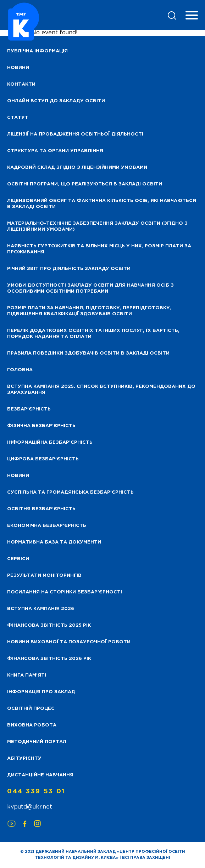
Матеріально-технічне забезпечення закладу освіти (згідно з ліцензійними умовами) (97, 226)
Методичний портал (37, 742)
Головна (20, 370)
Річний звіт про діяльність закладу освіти (69, 269)
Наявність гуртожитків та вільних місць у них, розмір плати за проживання (99, 249)
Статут (18, 118)
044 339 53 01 (36, 792)
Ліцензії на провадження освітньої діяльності (75, 134)
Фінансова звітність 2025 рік (49, 625)
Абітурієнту (24, 758)
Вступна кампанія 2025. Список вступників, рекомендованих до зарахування (101, 390)
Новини (18, 476)
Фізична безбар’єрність (41, 426)
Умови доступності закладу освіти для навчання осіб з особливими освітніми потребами (90, 288)
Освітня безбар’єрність (41, 509)
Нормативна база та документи (54, 542)
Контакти (21, 84)
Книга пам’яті (27, 675)
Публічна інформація (37, 51)
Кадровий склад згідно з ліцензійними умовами (77, 168)
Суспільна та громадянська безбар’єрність (70, 492)
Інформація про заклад (41, 692)
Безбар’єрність (29, 409)
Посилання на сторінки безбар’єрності (65, 592)
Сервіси (18, 559)
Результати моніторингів (44, 576)
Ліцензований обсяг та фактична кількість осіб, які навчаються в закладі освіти (102, 204)
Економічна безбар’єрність (47, 526)
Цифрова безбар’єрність (43, 459)
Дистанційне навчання (40, 775)
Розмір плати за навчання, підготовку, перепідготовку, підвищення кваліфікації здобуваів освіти (89, 311)
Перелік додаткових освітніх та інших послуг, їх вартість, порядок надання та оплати (93, 334)
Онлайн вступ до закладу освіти (56, 101)
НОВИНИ (18, 68)
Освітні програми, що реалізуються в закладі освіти (85, 184)
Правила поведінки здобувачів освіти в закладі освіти (88, 353)
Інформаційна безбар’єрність (50, 442)
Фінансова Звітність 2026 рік (49, 659)
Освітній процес (31, 709)
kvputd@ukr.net (30, 807)
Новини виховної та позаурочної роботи (69, 642)
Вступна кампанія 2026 (41, 609)
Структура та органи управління (55, 151)
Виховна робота (32, 725)
